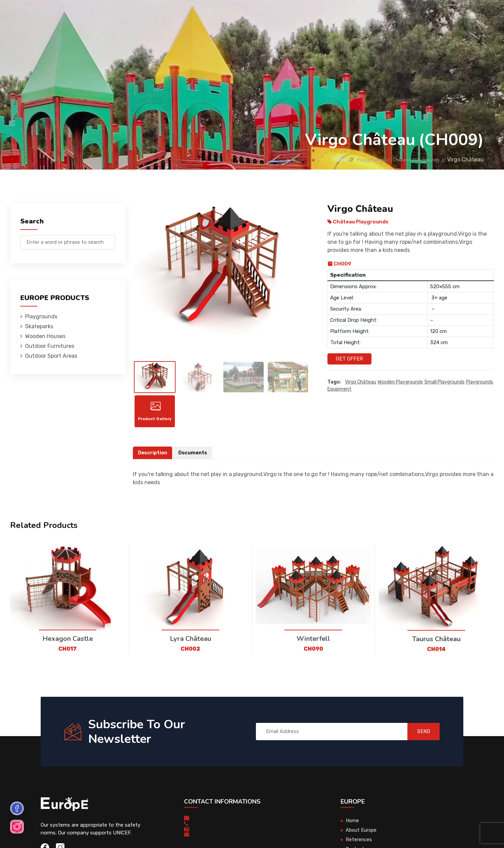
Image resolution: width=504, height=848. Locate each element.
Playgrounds (105, 15)
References (346, 15)
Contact (382, 15)
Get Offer (349, 359)
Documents (195, 457)
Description (153, 457)
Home (320, 160)
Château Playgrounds (411, 160)
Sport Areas (304, 15)
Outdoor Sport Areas (51, 356)
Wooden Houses (193, 15)
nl (466, 16)
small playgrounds (445, 382)
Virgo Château (361, 382)
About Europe (362, 834)
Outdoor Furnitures (250, 15)
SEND (419, 735)
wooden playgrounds (400, 382)
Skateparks (148, 15)
